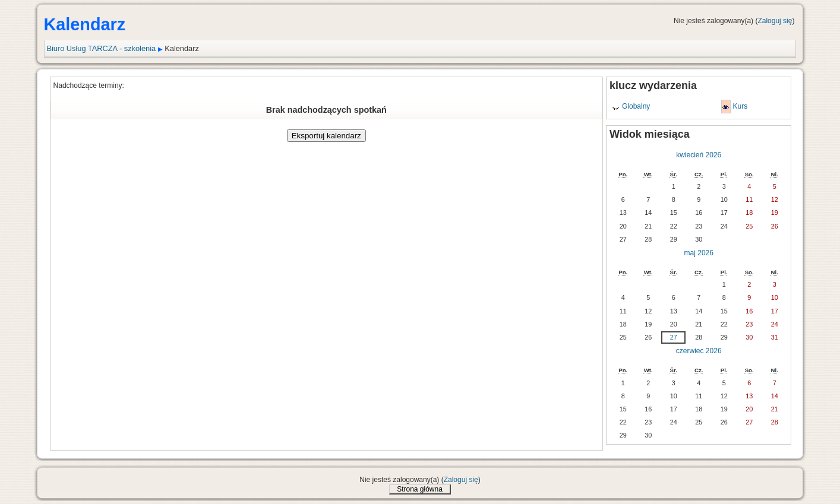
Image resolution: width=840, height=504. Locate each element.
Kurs (740, 106)
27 (674, 337)
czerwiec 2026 (699, 351)
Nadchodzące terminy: (89, 85)
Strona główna (420, 489)
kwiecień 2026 (699, 155)
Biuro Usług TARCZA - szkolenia (101, 48)
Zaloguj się (775, 21)
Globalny (636, 106)
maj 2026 (699, 253)
